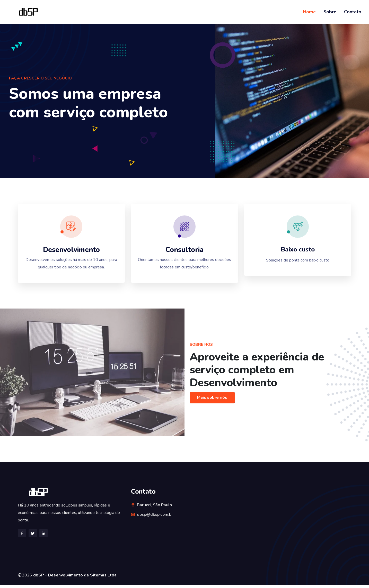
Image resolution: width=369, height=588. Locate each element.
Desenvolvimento (71, 251)
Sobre (330, 12)
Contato (353, 12)
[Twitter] (33, 536)
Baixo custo (298, 251)
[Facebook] (22, 536)
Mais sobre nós (213, 400)
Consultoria (184, 251)
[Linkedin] (43, 536)
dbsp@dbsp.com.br (155, 517)
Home (309, 12)
